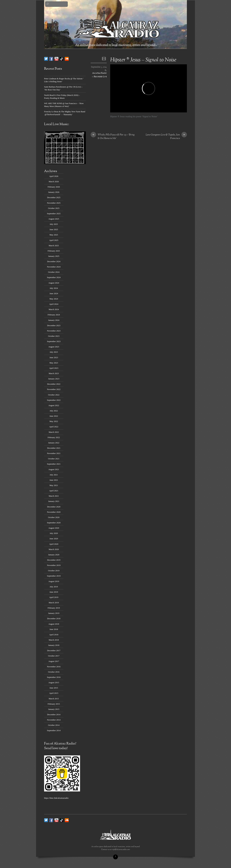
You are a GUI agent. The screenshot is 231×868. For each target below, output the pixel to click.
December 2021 (54, 448)
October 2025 (54, 208)
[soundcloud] (67, 59)
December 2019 (54, 560)
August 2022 (54, 405)
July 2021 (54, 475)
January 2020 (54, 555)
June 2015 (54, 688)
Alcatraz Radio (99, 73)
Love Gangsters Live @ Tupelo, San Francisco (166, 137)
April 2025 (54, 240)
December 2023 (54, 325)
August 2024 (54, 283)
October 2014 (54, 725)
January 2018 (54, 645)
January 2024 (54, 320)
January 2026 (54, 192)
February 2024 (54, 315)
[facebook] (51, 59)
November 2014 (54, 720)
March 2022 (54, 432)
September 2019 (54, 576)
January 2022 (54, 443)
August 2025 (54, 219)
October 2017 (54, 656)
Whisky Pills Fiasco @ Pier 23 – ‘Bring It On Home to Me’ (113, 137)
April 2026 (54, 176)
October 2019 (54, 571)
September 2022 (54, 400)
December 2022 (54, 384)
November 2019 (54, 565)
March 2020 (54, 549)
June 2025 (54, 229)
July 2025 (54, 224)
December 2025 (54, 197)
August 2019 (54, 581)
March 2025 (54, 246)
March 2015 (54, 699)
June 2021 (54, 480)
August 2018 (54, 624)
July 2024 (54, 288)
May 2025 (54, 235)
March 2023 (54, 373)
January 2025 (54, 256)
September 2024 (54, 277)
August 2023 (54, 347)
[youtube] (56, 59)
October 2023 (54, 336)
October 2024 (54, 272)
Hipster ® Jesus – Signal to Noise (143, 60)
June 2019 (54, 592)
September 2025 (54, 214)
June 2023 (54, 357)
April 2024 (54, 304)
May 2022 (54, 421)
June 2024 (54, 293)
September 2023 (54, 341)
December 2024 (54, 261)
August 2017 (54, 661)
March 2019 (54, 603)
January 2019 (54, 613)
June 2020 (54, 539)
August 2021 (54, 469)
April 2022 (54, 427)
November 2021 (54, 453)
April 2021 (54, 491)
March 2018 (54, 640)
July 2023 (54, 352)
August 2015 (54, 682)
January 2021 (54, 501)
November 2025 (54, 203)
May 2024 (54, 299)
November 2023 (54, 331)
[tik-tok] (62, 59)
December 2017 (54, 650)
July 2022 (54, 411)
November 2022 (54, 389)
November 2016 (54, 667)
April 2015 (54, 693)
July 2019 (54, 587)
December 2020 (54, 507)
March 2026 (54, 181)
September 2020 (54, 523)
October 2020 (54, 517)
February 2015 (54, 704)
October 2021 (54, 459)
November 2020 (54, 512)
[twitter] (46, 59)
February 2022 (54, 437)
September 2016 (54, 677)
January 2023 (54, 379)
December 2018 (54, 618)
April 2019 (54, 597)
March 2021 (54, 496)
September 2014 (54, 730)
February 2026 (54, 187)
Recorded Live (100, 77)
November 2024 (54, 267)
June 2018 (54, 629)
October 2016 (54, 672)
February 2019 (54, 608)
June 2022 (54, 416)
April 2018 (54, 635)
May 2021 (54, 485)
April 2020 (54, 544)
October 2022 (54, 395)
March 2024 (54, 309)
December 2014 (54, 714)
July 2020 (54, 533)
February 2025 (54, 251)
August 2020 (54, 528)
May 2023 (54, 363)
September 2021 (54, 464)
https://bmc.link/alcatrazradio (56, 798)
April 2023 (54, 368)
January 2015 (54, 709)
